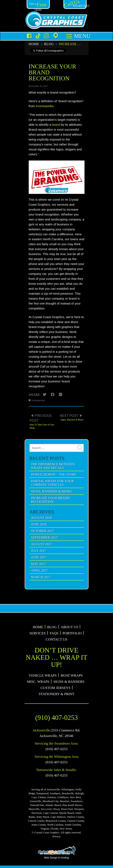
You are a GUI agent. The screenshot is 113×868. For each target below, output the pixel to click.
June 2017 (39, 557)
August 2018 (41, 518)
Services (37, 633)
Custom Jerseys (55, 688)
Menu (82, 36)
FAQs (54, 633)
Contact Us (56, 639)
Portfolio (72, 633)
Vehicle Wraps (43, 675)
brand (56, 125)
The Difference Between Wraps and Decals (53, 466)
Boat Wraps (72, 675)
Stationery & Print (56, 694)
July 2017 (39, 551)
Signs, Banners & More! (71, 416)
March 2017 (41, 577)
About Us (69, 627)
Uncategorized (38, 400)
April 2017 (39, 570)
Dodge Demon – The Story (54, 474)
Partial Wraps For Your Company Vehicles (52, 483)
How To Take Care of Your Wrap (43, 420)
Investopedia (45, 106)
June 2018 (39, 524)
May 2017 (38, 564)
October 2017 (42, 531)
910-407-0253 (76, 6)
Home (34, 44)
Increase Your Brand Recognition (70, 44)
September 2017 (44, 537)
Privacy (57, 836)
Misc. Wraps (38, 682)
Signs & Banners (69, 682)
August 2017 (41, 544)
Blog (49, 44)
